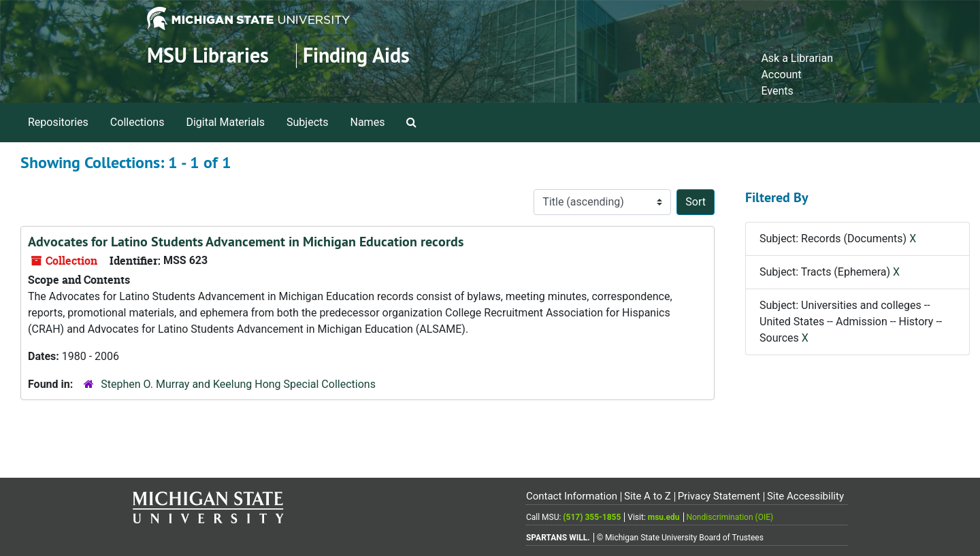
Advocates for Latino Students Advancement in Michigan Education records (246, 242)
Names (368, 122)
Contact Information (572, 496)
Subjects (307, 122)
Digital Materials (225, 122)
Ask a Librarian (797, 58)
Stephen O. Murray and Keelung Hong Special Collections (238, 384)
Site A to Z (648, 496)
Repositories (58, 122)
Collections (137, 122)
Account (781, 75)
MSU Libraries (208, 55)
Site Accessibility (805, 496)
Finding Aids (356, 55)
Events (777, 91)
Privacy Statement (719, 496)
